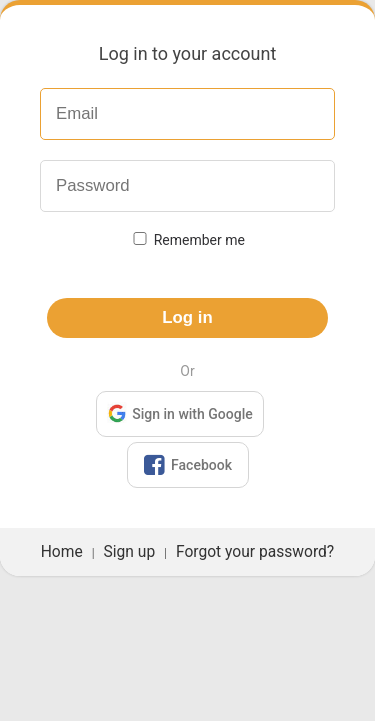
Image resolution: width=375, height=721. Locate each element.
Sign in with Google (179, 412)
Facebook (187, 465)
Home (62, 552)
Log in (187, 317)
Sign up (130, 552)
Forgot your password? (255, 552)
